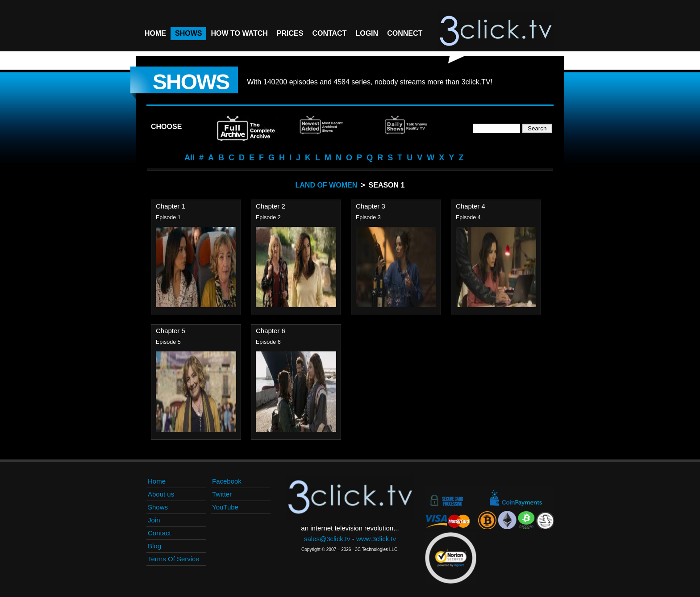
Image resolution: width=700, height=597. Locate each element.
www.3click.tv (376, 539)
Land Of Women (327, 185)
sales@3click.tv (327, 539)
